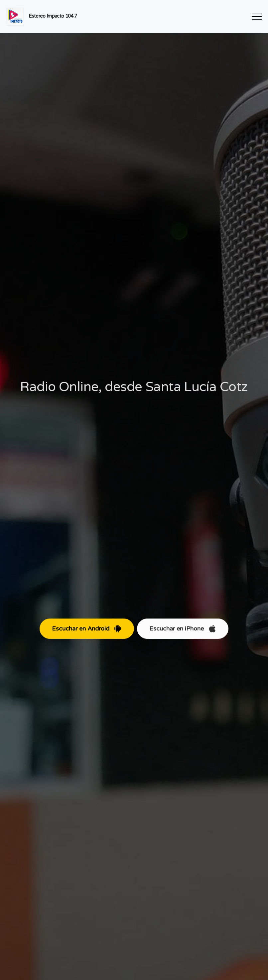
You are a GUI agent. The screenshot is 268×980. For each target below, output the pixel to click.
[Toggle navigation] (257, 17)
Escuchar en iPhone (183, 635)
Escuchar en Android (87, 635)
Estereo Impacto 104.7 (53, 16)
